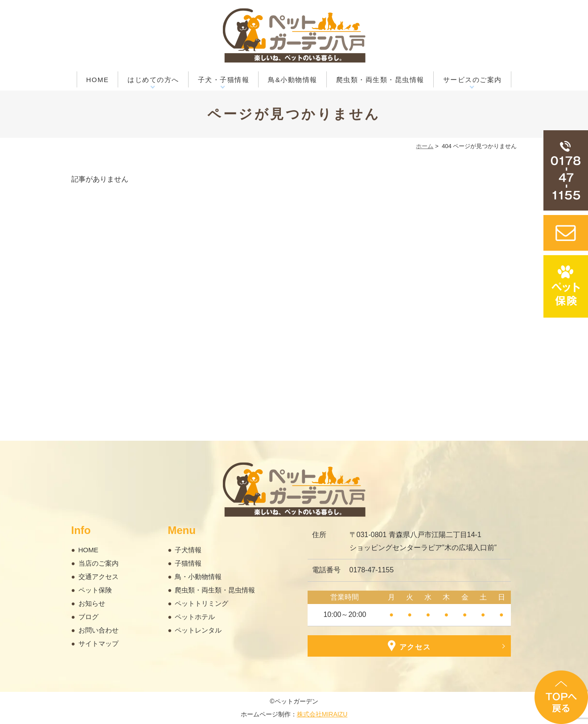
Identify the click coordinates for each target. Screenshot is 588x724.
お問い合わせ (99, 630)
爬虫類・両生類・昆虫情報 (380, 80)
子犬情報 (188, 550)
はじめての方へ (153, 80)
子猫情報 (188, 563)
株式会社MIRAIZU (322, 714)
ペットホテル (195, 617)
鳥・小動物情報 (198, 577)
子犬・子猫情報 (224, 80)
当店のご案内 (99, 563)
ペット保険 (95, 590)
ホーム (425, 146)
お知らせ (92, 603)
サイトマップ (99, 643)
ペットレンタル (198, 630)
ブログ (88, 617)
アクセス (409, 646)
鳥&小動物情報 (293, 80)
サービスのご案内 (473, 80)
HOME (97, 80)
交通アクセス (99, 577)
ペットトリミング (201, 603)
